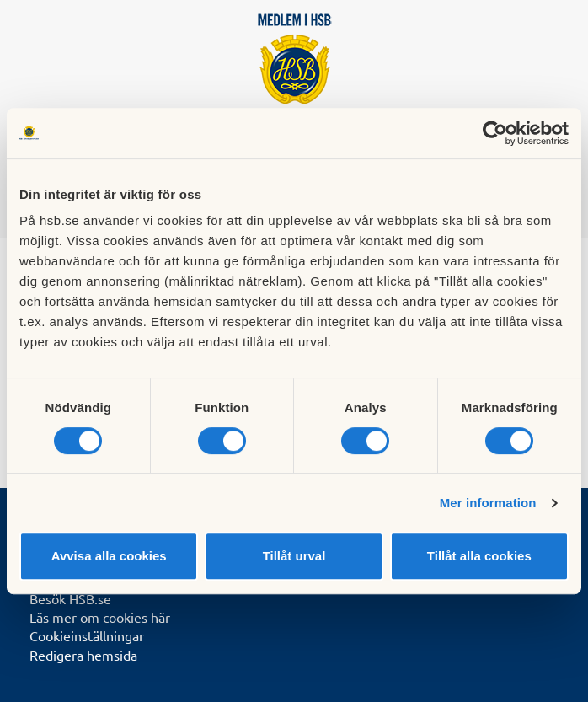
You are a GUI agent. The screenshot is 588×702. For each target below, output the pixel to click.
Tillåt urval (294, 556)
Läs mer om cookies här (100, 617)
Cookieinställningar (87, 635)
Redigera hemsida (83, 655)
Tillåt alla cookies (479, 556)
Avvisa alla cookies (109, 556)
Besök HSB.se (70, 598)
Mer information (488, 503)
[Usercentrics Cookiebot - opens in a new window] (495, 133)
